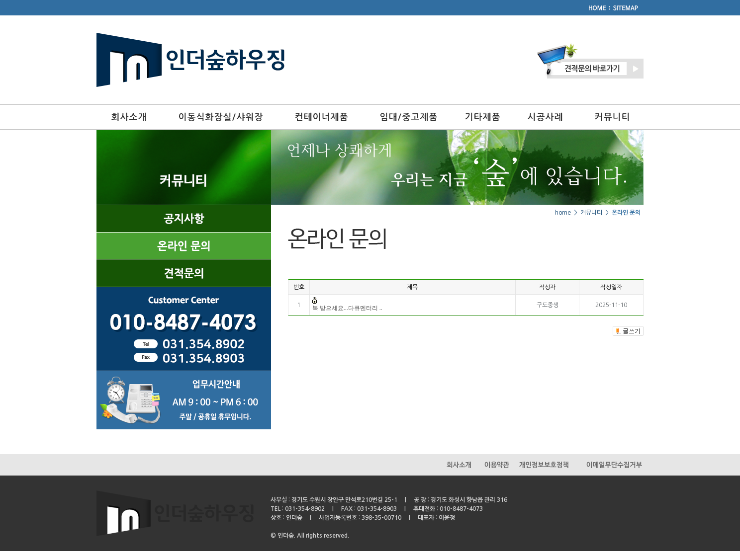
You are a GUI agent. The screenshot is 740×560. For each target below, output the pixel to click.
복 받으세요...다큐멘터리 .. (347, 308)
